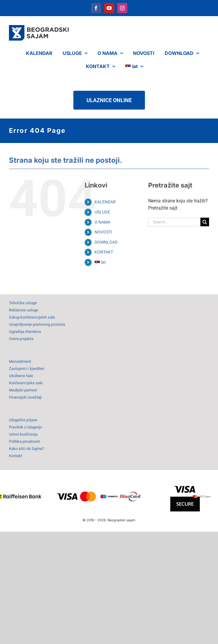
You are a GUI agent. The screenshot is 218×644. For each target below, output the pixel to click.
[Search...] (174, 222)
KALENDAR (105, 202)
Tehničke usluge (23, 303)
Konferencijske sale (26, 383)
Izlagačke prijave (23, 420)
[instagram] (122, 8)
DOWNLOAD (106, 242)
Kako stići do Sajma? (27, 449)
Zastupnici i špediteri (27, 369)
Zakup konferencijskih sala (32, 317)
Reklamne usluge (24, 310)
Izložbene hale (21, 376)
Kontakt (16, 456)
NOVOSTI (103, 232)
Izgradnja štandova (25, 332)
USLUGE (102, 212)
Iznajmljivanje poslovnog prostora (37, 324)
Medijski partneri (23, 390)
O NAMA (102, 222)
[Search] (205, 222)
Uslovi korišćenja (23, 434)
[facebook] (96, 8)
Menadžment (20, 361)
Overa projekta (21, 339)
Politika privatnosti (24, 441)
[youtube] (109, 8)
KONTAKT (104, 252)
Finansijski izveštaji (25, 397)
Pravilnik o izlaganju (25, 427)
